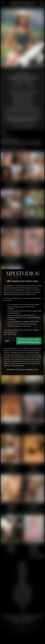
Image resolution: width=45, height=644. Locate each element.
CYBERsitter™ (11, 370)
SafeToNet (29, 370)
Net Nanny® (21, 370)
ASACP (36, 370)
